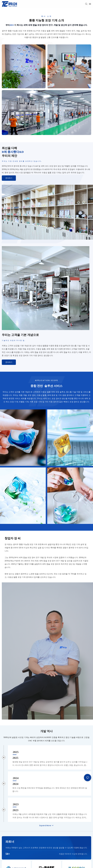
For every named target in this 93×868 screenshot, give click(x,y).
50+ (8, 853)
